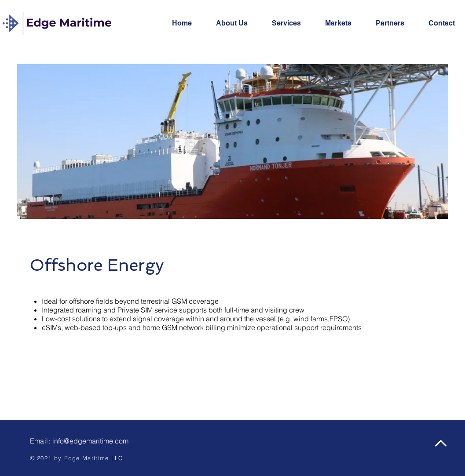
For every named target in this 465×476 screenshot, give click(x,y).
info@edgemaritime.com (90, 441)
